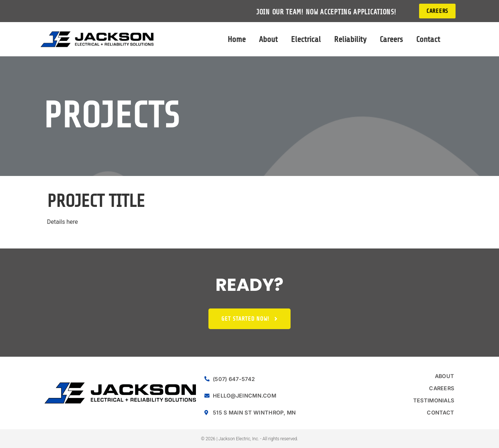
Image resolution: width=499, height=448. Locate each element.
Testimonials (434, 400)
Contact (428, 39)
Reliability (350, 39)
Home (237, 39)
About (268, 39)
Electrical (306, 39)
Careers (391, 39)
